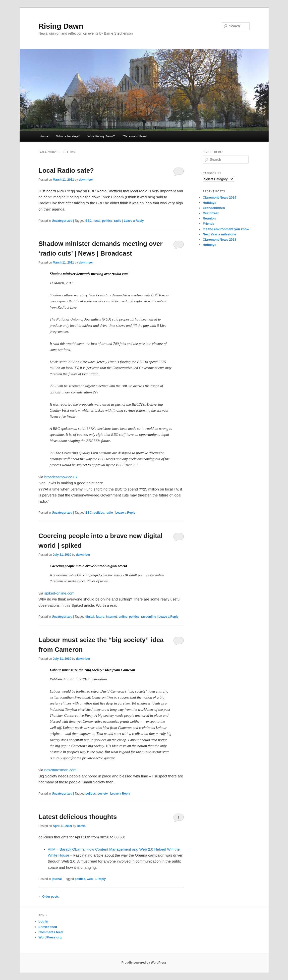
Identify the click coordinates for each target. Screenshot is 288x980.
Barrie (81, 826)
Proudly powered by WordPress (144, 963)
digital (90, 617)
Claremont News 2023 (220, 240)
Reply (100, 879)
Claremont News (135, 136)
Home (44, 136)
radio (118, 221)
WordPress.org (50, 937)
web (90, 879)
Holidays (210, 203)
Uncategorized (62, 221)
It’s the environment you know (226, 229)
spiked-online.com (59, 593)
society (103, 794)
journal (57, 879)
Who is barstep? (68, 136)
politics (107, 221)
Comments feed (51, 932)
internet (112, 617)
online (123, 617)
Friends (209, 224)
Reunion (209, 218)
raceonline (149, 617)
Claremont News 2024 (220, 197)
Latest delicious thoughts (78, 817)
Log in (43, 921)
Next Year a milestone (220, 234)
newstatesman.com (60, 770)
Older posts (49, 897)
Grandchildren (214, 208)
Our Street (211, 213)
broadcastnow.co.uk (61, 477)
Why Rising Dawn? (101, 136)
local (97, 221)
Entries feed (48, 927)
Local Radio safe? (66, 170)
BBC (89, 221)
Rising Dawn (61, 26)
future (100, 617)
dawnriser (86, 180)
